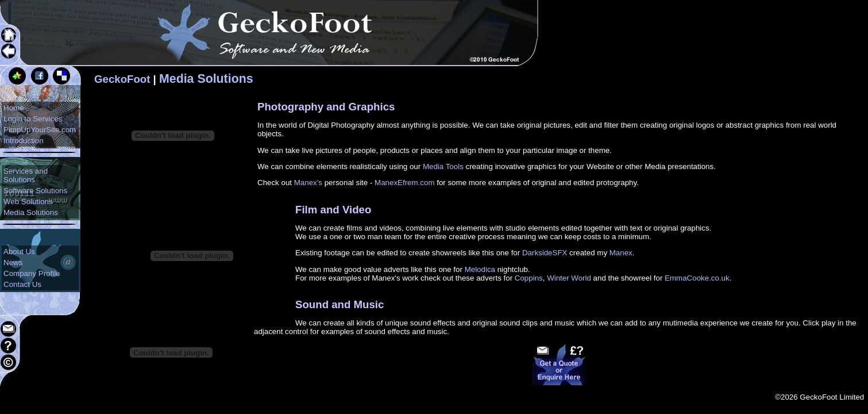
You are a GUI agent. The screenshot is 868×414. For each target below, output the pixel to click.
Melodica (480, 269)
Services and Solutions (26, 175)
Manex (621, 253)
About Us (19, 252)
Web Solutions (28, 202)
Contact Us (22, 284)
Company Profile (32, 273)
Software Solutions (35, 191)
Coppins (529, 278)
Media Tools (443, 166)
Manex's (308, 183)
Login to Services (33, 119)
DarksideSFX (545, 253)
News (13, 262)
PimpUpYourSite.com (40, 130)
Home (14, 108)
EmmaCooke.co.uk (697, 278)
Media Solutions (31, 212)
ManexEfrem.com (404, 183)
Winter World (569, 278)
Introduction (24, 141)
